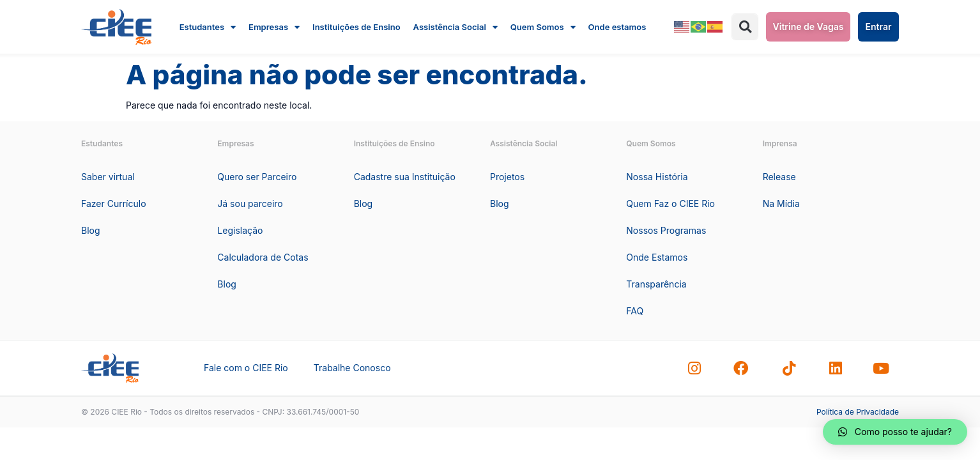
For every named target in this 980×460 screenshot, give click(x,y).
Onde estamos (617, 27)
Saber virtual (108, 177)
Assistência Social (456, 27)
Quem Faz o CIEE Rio (670, 203)
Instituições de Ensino (356, 27)
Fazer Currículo (114, 203)
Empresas (274, 27)
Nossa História (657, 177)
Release (779, 177)
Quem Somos (543, 27)
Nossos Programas (666, 230)
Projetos (507, 177)
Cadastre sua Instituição (405, 177)
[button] (745, 27)
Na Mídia (781, 203)
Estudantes (208, 27)
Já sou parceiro (250, 203)
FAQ (635, 311)
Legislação (240, 230)
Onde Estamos (657, 257)
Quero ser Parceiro (257, 177)
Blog (91, 230)
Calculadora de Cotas (263, 257)
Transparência (656, 284)
